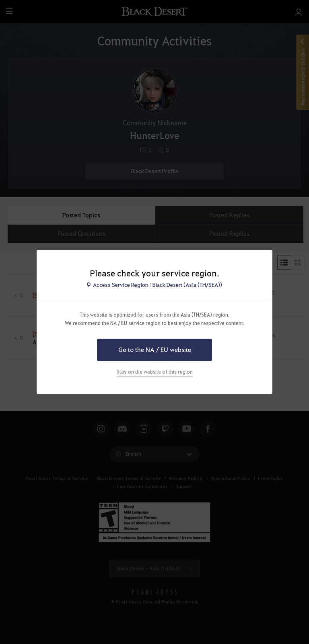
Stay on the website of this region (155, 372)
